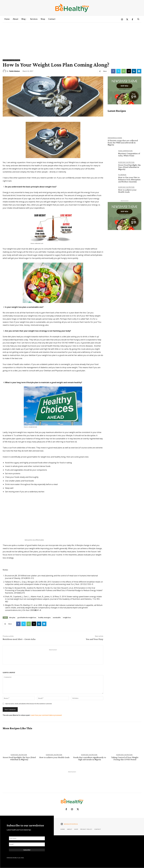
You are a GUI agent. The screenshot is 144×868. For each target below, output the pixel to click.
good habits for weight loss (27, 617)
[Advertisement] (72, 39)
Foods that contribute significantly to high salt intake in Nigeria (90, 758)
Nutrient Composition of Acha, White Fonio (129, 154)
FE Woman (122, 175)
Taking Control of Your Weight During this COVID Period (125, 758)
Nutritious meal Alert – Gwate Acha (19, 639)
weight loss (67, 617)
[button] (138, 19)
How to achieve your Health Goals (127, 191)
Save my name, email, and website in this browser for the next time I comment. (29, 704)
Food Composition (125, 151)
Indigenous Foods (115, 138)
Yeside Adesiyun (14, 71)
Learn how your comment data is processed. (46, 715)
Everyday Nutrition (11, 60)
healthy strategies (44, 617)
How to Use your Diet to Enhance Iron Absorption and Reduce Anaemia (129, 179)
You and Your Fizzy (95, 639)
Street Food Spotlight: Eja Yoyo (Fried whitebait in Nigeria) (129, 167)
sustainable (57, 617)
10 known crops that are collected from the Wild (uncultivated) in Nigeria (123, 143)
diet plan (12, 617)
